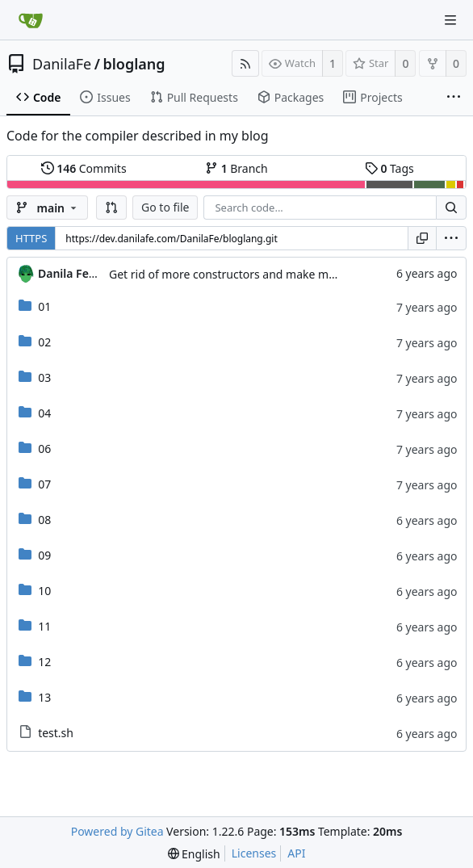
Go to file (165, 207)
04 (44, 413)
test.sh (56, 733)
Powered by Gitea (117, 831)
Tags (389, 168)
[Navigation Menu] (450, 20)
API (296, 853)
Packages (291, 97)
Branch (236, 168)
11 (44, 626)
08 (44, 520)
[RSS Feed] (245, 63)
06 (44, 449)
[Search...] (451, 208)
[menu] (451, 238)
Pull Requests (194, 97)
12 (44, 662)
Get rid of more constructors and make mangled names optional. (281, 274)
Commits (84, 168)
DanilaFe (62, 64)
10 (44, 591)
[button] (111, 208)
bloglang (134, 64)
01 (44, 306)
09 (44, 555)
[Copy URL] (422, 238)
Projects (373, 97)
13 (44, 697)
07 (44, 484)
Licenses (254, 853)
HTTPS (31, 238)
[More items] (454, 98)
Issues (105, 97)
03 (44, 377)
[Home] (31, 20)
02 (44, 342)
